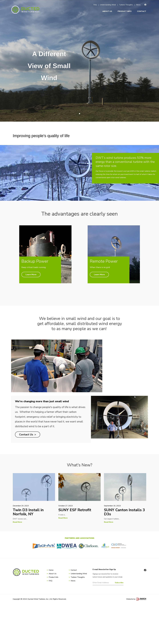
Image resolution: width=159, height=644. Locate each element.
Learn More (28, 323)
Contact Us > (28, 474)
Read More (17, 562)
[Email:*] (108, 623)
